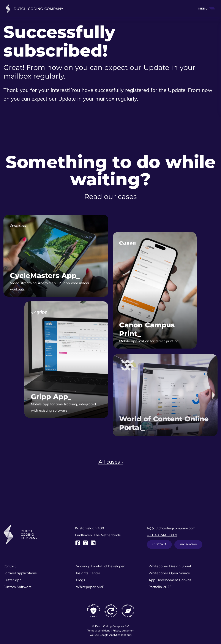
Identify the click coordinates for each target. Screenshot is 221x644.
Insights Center (88, 573)
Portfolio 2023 (160, 587)
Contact (159, 544)
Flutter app (13, 580)
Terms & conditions (99, 631)
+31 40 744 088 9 (162, 535)
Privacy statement (123, 631)
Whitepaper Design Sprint (170, 566)
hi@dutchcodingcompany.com (171, 528)
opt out (126, 635)
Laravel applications (20, 573)
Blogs (81, 580)
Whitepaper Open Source (169, 573)
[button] (204, 9)
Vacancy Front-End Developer (100, 566)
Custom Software (18, 587)
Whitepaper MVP (90, 587)
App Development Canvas (170, 580)
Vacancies (188, 544)
